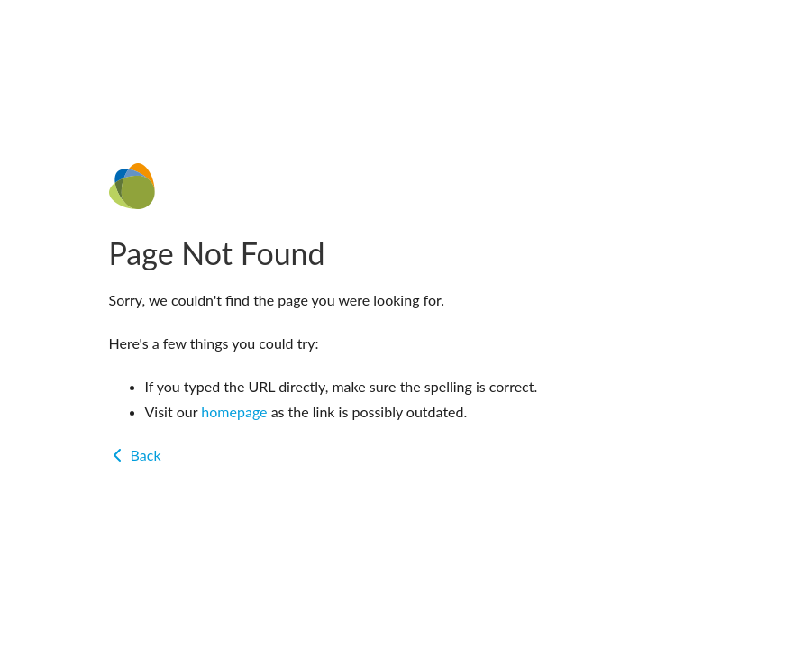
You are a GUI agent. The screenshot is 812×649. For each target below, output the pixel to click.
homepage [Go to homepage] (234, 411)
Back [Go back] (135, 455)
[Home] (406, 186)
